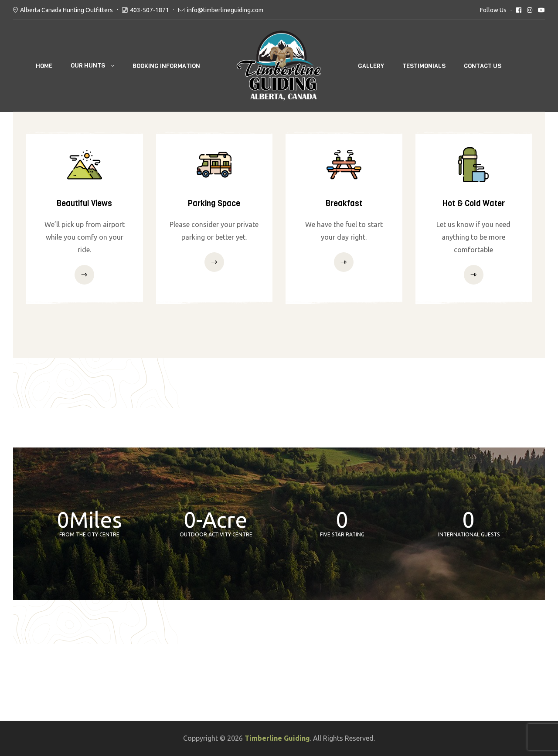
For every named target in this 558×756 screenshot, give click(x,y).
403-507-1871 (150, 10)
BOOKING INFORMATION (166, 66)
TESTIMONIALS (424, 66)
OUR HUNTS (88, 66)
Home (44, 66)
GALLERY (371, 66)
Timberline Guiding (277, 738)
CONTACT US (483, 66)
